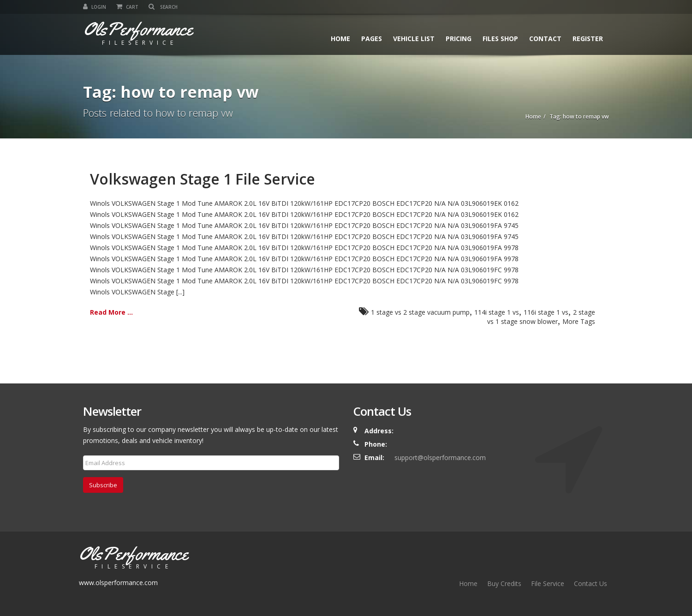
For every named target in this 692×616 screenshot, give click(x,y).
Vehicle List (414, 39)
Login (95, 7)
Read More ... (111, 312)
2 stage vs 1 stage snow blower (541, 317)
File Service (548, 583)
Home (340, 39)
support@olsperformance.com (440, 458)
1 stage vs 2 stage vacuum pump (420, 312)
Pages (372, 39)
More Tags (579, 321)
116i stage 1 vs (546, 312)
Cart (127, 7)
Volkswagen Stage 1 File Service (203, 179)
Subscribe (103, 485)
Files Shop (500, 39)
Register (588, 39)
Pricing (459, 39)
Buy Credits (504, 583)
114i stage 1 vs (497, 312)
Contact (545, 39)
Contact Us (591, 583)
